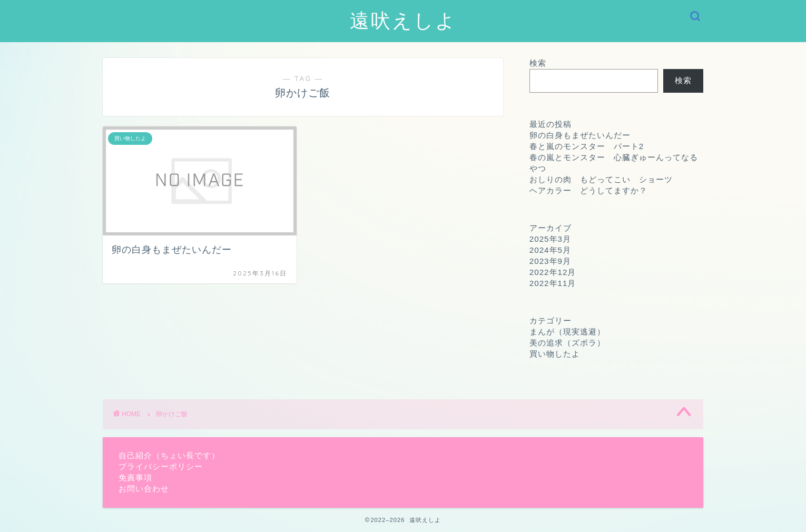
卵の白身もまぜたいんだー (580, 135)
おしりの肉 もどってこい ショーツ (601, 179)
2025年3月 (550, 239)
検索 (538, 63)
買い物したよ (555, 354)
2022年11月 (553, 283)
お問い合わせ (144, 489)
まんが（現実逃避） (567, 332)
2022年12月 (553, 272)
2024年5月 (550, 250)
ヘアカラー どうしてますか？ (588, 190)
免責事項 (135, 477)
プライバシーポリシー (161, 466)
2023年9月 (550, 261)
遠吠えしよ (403, 20)
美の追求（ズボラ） (567, 343)
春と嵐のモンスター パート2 (587, 146)
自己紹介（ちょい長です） (169, 455)
